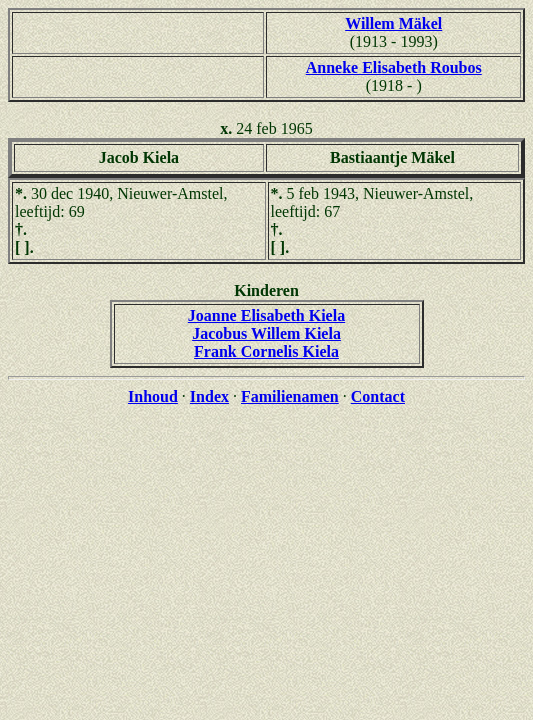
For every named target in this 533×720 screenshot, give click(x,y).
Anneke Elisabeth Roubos (394, 67)
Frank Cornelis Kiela (266, 351)
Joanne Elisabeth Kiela (266, 315)
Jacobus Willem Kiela (266, 333)
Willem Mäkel (393, 23)
